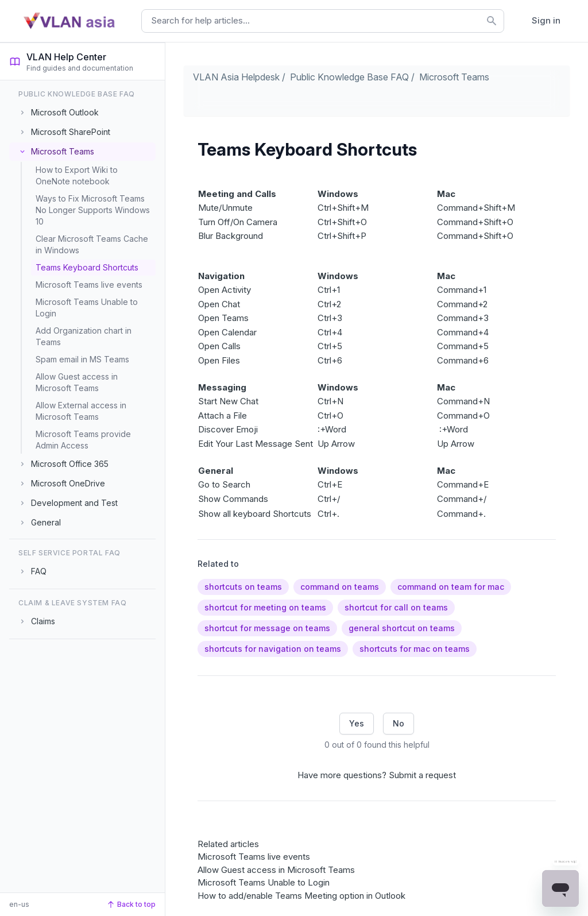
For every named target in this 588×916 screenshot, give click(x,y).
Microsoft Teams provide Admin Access (83, 440)
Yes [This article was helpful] (357, 723)
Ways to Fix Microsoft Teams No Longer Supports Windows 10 (93, 210)
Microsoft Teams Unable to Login (87, 308)
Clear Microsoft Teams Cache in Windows (92, 244)
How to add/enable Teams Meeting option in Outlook (301, 896)
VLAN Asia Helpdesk (236, 77)
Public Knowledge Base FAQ (349, 77)
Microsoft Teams (454, 77)
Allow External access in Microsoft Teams (81, 411)
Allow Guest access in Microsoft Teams (77, 382)
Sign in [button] (546, 20)
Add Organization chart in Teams (84, 336)
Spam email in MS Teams (82, 359)
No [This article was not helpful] (399, 723)
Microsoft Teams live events (89, 285)
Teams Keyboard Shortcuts (87, 267)
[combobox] (323, 21)
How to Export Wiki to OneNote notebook (77, 175)
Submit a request (422, 775)
